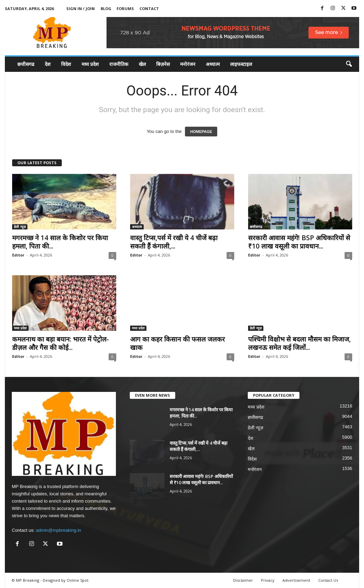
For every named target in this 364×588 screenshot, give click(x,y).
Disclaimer (243, 580)
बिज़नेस (163, 64)
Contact (149, 9)
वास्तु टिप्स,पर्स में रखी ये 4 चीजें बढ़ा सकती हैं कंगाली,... (174, 242)
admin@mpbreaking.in (58, 530)
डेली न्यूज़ (20, 227)
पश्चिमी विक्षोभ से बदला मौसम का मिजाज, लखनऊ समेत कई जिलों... (299, 343)
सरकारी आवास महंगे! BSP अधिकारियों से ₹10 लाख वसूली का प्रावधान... (299, 242)
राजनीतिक (119, 64)
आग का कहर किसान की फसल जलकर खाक (177, 343)
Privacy (268, 580)
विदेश (66, 64)
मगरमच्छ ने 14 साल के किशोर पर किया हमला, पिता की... (60, 242)
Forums (125, 9)
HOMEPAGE (201, 132)
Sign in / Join (81, 9)
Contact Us (328, 580)
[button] (349, 64)
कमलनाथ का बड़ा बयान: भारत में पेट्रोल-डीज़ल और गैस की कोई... (61, 343)
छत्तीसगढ (26, 64)
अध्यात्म (213, 64)
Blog (106, 9)
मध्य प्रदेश (90, 64)
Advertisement (296, 580)
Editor (18, 255)
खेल (142, 64)
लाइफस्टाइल (241, 64)
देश (48, 64)
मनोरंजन (188, 64)
